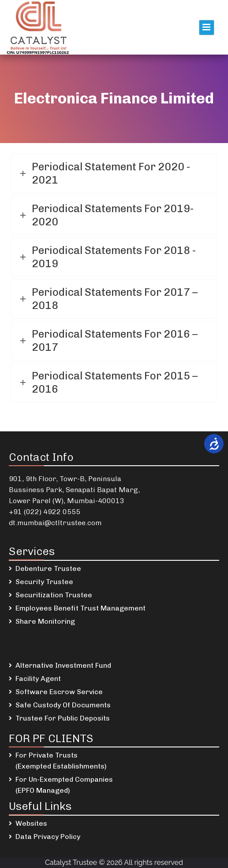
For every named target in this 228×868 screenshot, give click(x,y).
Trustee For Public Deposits (63, 718)
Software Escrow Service (59, 692)
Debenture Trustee (48, 568)
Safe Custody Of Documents (63, 705)
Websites (31, 823)
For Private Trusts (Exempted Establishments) (61, 761)
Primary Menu (207, 28)
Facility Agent (38, 679)
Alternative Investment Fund (63, 665)
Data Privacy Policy (48, 837)
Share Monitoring (45, 621)
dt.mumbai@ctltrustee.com (55, 523)
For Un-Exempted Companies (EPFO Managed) (64, 785)
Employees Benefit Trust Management (80, 608)
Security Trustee (44, 582)
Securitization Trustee (54, 595)
